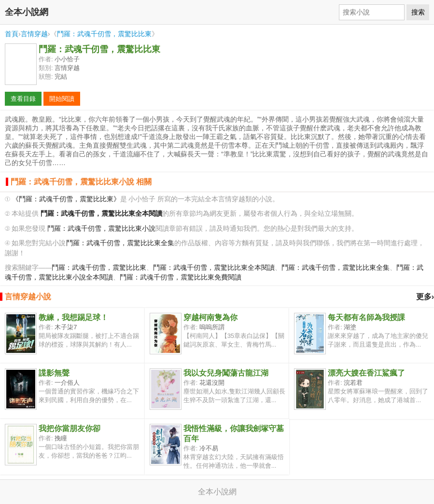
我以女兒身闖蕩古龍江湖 (226, 373)
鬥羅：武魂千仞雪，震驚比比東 (104, 34)
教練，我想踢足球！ (73, 317)
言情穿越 (34, 34)
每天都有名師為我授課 (366, 317)
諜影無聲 (54, 373)
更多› (425, 297)
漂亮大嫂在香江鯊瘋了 (366, 373)
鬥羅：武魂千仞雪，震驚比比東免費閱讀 (181, 277)
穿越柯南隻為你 (210, 317)
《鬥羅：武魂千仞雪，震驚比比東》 (66, 199)
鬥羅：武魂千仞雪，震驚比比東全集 (120, 243)
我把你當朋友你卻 (70, 428)
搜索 (418, 12)
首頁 (12, 34)
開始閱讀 (62, 99)
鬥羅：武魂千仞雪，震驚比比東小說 (101, 229)
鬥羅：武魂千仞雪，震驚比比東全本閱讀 (214, 268)
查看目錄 (23, 99)
